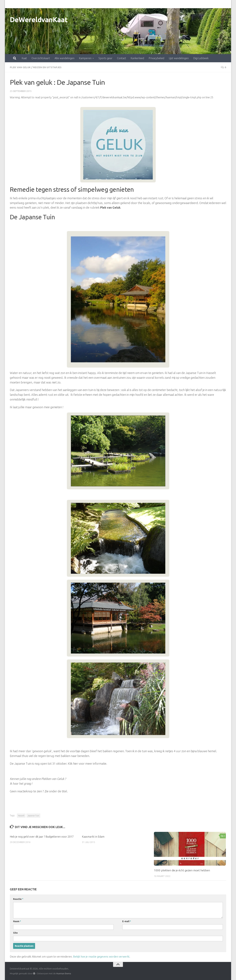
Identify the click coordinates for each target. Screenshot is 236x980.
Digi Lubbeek (186, 4)
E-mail (127, 921)
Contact (107, 4)
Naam (17, 921)
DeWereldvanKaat (39, 20)
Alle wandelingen (50, 4)
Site (15, 933)
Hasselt (21, 815)
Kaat (10, 4)
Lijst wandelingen (164, 4)
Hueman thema (64, 973)
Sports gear (91, 4)
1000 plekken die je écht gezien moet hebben (182, 870)
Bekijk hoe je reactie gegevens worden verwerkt (101, 956)
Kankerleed (123, 4)
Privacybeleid (142, 4)
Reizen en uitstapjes (49, 67)
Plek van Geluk (21, 67)
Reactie (18, 899)
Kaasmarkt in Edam (94, 836)
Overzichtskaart (26, 4)
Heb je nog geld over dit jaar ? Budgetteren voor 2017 (43, 836)
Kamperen (71, 4)
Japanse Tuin (33, 815)
